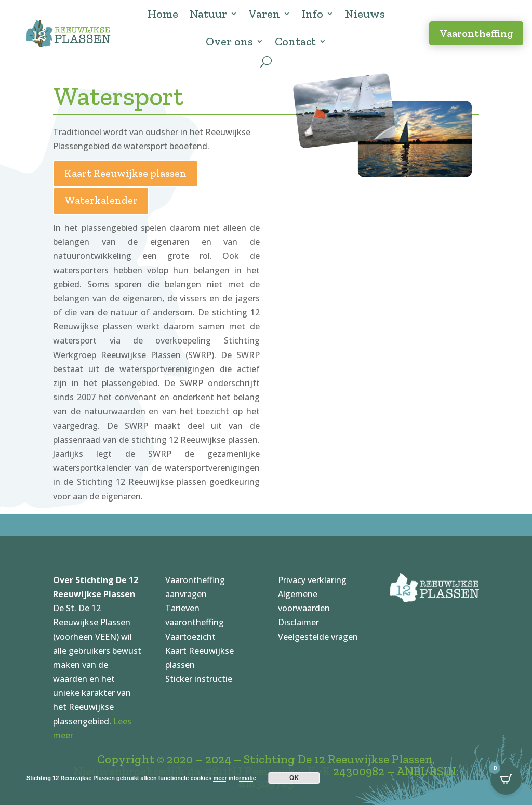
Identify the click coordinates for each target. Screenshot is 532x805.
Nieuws (365, 14)
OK (294, 778)
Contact (295, 41)
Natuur (208, 14)
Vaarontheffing (476, 33)
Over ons (229, 41)
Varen (264, 14)
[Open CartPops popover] (506, 779)
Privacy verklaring (312, 580)
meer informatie (235, 778)
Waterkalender (101, 200)
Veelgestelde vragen (318, 637)
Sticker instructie (199, 679)
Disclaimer (298, 622)
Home (163, 14)
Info (312, 14)
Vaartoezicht (190, 637)
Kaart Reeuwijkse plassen (125, 173)
